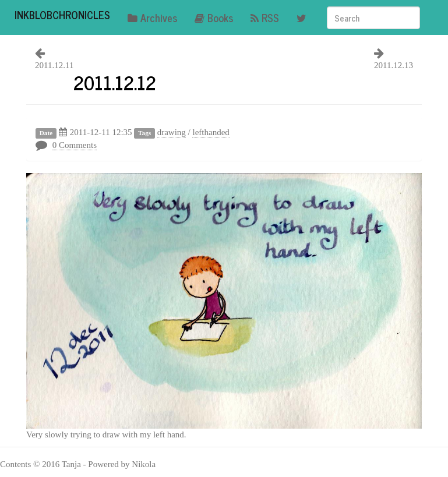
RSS (265, 17)
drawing (172, 132)
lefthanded (211, 132)
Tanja (71, 464)
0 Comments (75, 145)
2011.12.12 (115, 82)
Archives (152, 17)
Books (214, 17)
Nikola (144, 464)
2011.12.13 (394, 65)
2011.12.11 (54, 65)
